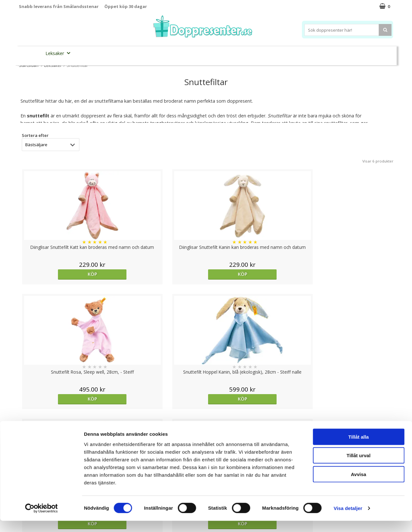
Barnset (340, 53)
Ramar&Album (307, 53)
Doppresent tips (178, 53)
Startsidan (29, 65)
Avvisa (359, 485)
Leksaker (60, 53)
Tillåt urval (359, 467)
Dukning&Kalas (226, 53)
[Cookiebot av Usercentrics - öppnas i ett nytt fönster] (41, 520)
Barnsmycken (131, 53)
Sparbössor (91, 53)
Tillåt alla (359, 448)
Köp (64, 274)
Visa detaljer (348, 519)
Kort (362, 53)
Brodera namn (268, 53)
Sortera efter (35, 135)
